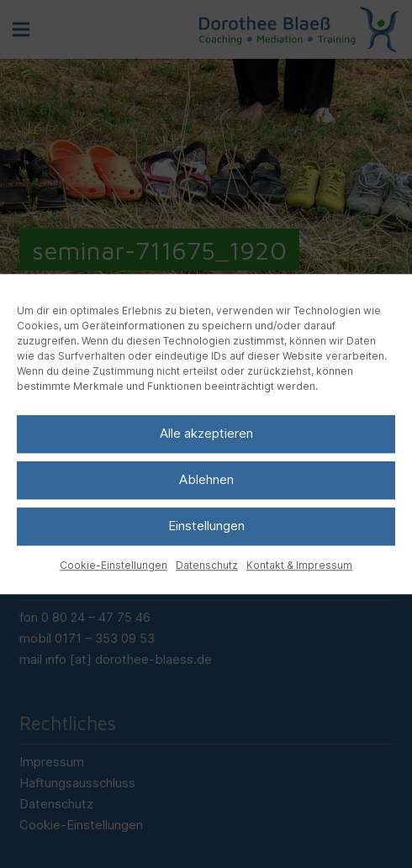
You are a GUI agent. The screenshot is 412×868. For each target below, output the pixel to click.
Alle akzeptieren (206, 433)
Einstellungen (206, 526)
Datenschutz (207, 565)
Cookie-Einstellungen (114, 565)
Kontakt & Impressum (299, 565)
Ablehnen (206, 479)
